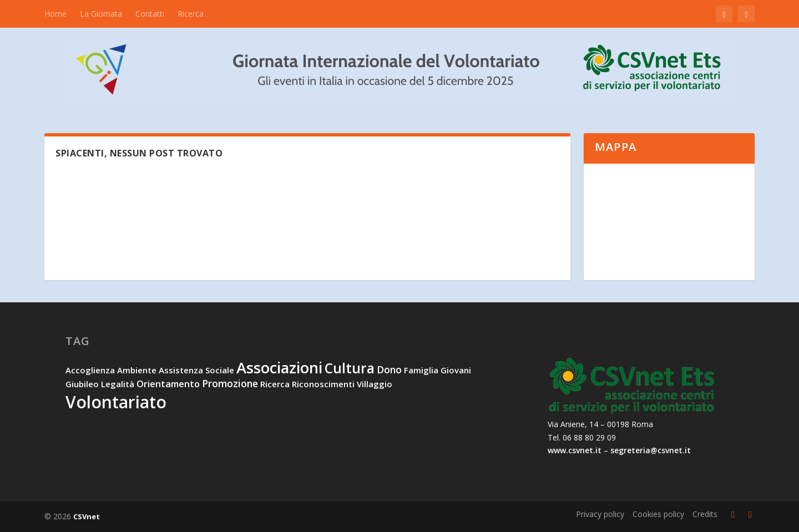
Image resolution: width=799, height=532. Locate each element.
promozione (230, 383)
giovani (456, 370)
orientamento (168, 384)
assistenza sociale (196, 370)
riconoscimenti (323, 384)
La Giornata (101, 14)
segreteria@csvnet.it (651, 450)
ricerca (275, 384)
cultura (350, 368)
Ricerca (191, 14)
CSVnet (87, 516)
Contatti (150, 14)
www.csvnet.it (575, 450)
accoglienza (90, 370)
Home (55, 14)
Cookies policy (658, 514)
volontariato (116, 402)
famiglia (421, 370)
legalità (118, 384)
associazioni (279, 368)
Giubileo (82, 384)
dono (389, 369)
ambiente (137, 370)
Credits (705, 514)
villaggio (375, 384)
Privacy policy (600, 514)
